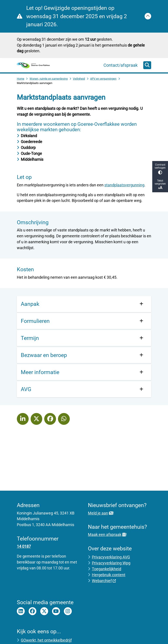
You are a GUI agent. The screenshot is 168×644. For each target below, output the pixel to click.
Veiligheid (79, 79)
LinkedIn (21, 611)
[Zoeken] (147, 65)
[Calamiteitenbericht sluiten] (148, 16)
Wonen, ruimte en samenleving (49, 79)
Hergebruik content (109, 575)
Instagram (68, 611)
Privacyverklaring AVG (111, 557)
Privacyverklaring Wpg (111, 563)
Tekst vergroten (160, 185)
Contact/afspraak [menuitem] (121, 65)
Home (21, 79)
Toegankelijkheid (107, 569)
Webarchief (104, 581)
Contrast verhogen (160, 169)
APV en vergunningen (103, 79)
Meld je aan (100, 513)
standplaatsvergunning (124, 185)
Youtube (56, 611)
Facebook (33, 611)
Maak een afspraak (107, 535)
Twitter (44, 611)
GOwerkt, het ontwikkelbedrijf (46, 640)
